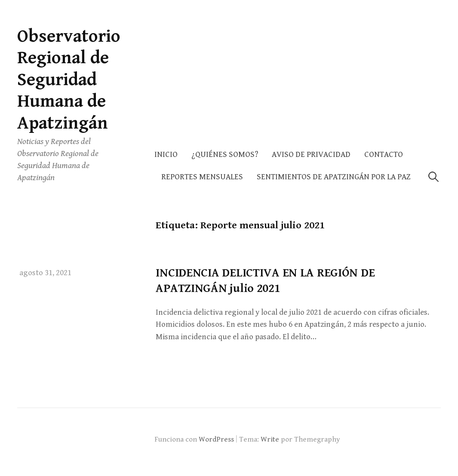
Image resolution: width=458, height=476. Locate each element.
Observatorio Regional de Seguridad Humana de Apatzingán (69, 80)
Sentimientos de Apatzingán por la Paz (334, 177)
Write (270, 439)
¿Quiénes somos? (225, 155)
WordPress (216, 439)
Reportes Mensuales (202, 177)
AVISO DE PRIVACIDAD (311, 155)
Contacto (384, 155)
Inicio (166, 155)
